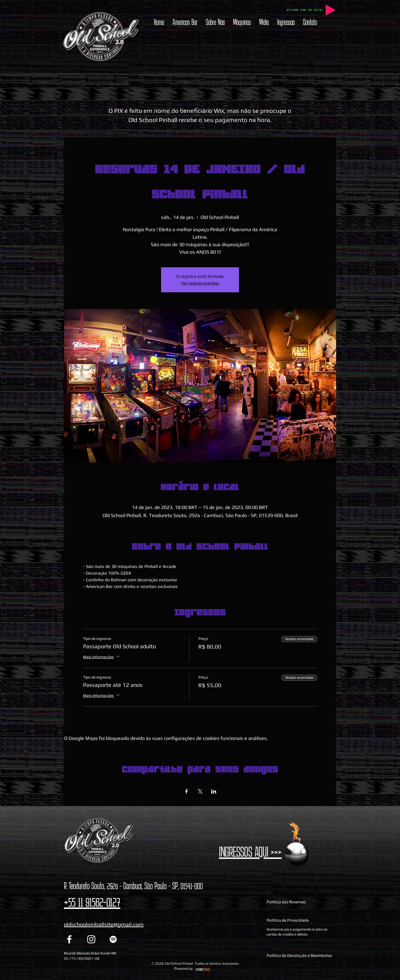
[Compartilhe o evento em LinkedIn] (214, 791)
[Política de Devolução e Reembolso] (301, 955)
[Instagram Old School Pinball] (91, 939)
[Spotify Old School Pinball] (113, 939)
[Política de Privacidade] (301, 920)
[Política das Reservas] (301, 902)
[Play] (331, 10)
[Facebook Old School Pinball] (69, 939)
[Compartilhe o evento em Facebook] (187, 791)
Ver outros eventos (200, 283)
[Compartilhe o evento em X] (200, 791)
